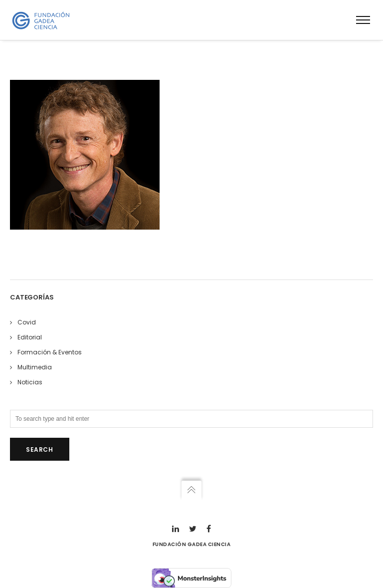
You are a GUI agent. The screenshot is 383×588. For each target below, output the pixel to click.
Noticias (30, 382)
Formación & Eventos (50, 352)
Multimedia (35, 367)
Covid (27, 322)
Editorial (30, 337)
